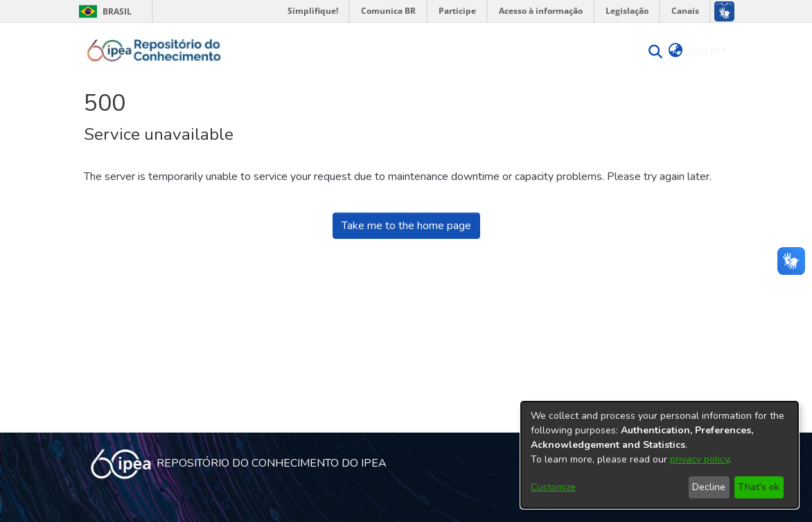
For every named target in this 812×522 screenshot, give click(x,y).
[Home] (154, 51)
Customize (553, 487)
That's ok (759, 487)
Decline (709, 487)
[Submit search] (652, 51)
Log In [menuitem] (704, 51)
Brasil (103, 11)
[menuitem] (676, 51)
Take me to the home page (406, 226)
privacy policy (699, 459)
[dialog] (660, 455)
